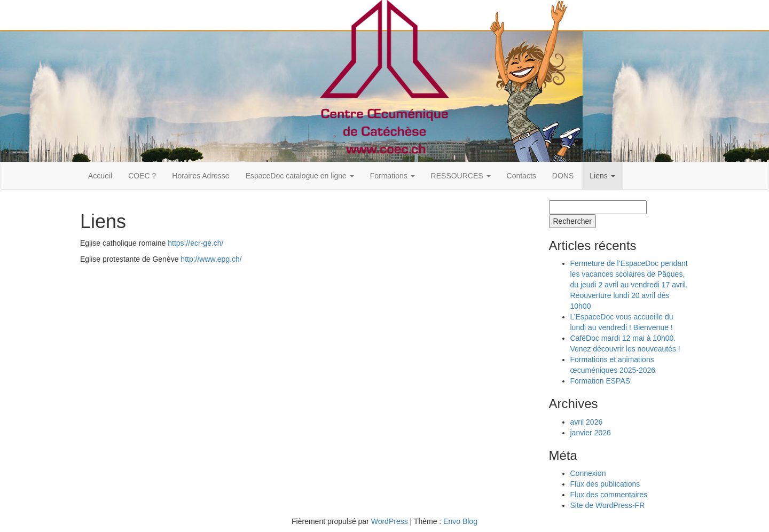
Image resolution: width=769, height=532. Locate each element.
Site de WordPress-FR (608, 505)
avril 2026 (587, 422)
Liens (602, 176)
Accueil (100, 176)
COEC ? (142, 176)
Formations (393, 176)
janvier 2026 (591, 433)
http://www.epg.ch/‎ (211, 259)
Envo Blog (460, 521)
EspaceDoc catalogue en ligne (300, 176)
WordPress (390, 521)
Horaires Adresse (201, 176)
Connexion (588, 473)
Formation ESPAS (601, 381)
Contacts (521, 176)
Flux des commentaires (609, 495)
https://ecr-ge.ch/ (195, 243)
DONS (563, 176)
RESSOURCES (461, 176)
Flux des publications (605, 484)
